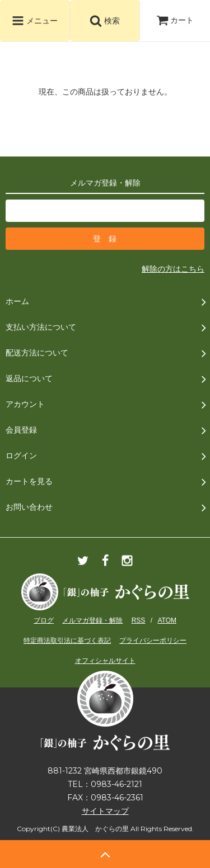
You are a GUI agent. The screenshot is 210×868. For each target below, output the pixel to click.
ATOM (167, 620)
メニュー (35, 21)
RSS (139, 620)
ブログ (44, 620)
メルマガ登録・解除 (92, 620)
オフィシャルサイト (105, 661)
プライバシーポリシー (153, 641)
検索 (105, 21)
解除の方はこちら (173, 269)
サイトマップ (105, 811)
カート (175, 20)
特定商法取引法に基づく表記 (67, 641)
